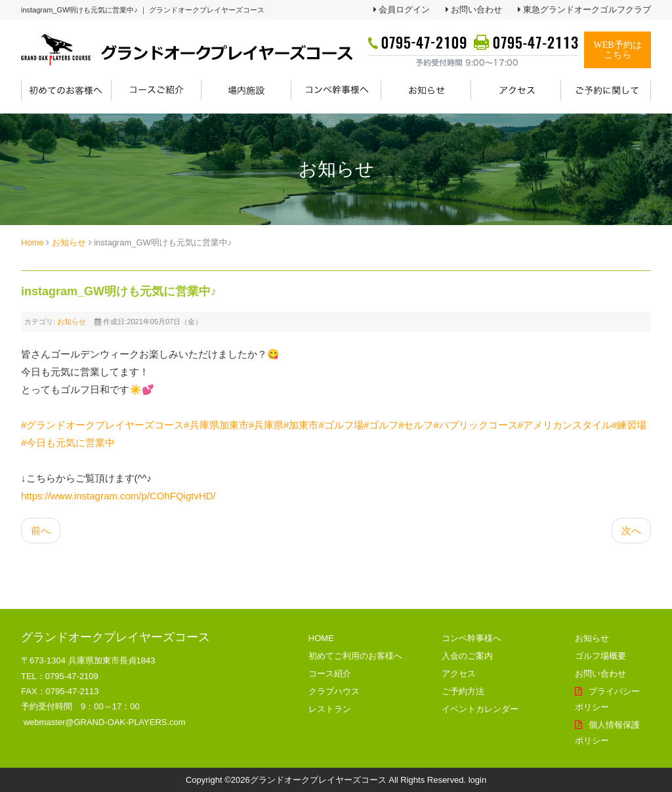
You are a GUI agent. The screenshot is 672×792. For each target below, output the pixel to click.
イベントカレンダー (480, 709)
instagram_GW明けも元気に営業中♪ (119, 291)
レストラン (330, 709)
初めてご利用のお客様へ (355, 656)
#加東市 (301, 425)
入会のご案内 (467, 656)
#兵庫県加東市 (216, 425)
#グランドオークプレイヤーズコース (102, 425)
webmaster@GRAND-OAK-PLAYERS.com (105, 722)
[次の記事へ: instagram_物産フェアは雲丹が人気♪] (631, 531)
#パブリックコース (475, 425)
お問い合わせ (476, 10)
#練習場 (629, 425)
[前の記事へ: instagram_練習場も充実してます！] (41, 531)
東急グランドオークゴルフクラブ (587, 10)
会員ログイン (404, 10)
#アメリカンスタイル (565, 425)
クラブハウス (334, 691)
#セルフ (416, 425)
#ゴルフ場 (341, 425)
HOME (321, 638)
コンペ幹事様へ (472, 638)
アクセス (459, 674)
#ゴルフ (381, 425)
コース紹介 (330, 674)
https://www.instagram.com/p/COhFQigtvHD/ (118, 496)
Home (32, 242)
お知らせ (69, 242)
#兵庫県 (266, 425)
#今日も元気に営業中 (68, 443)
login (477, 780)
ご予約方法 (463, 691)
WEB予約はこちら (617, 50)
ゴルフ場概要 (600, 656)
